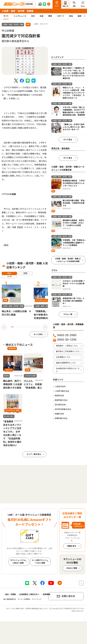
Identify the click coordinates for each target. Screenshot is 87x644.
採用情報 (47, 594)
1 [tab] (12, 327)
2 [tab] (15, 327)
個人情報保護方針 (10, 599)
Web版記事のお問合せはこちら (68, 370)
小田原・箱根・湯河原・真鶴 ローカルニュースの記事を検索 (68, 260)
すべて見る (68, 140)
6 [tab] (27, 327)
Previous (4, 327)
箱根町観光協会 (61, 400)
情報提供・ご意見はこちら (67, 346)
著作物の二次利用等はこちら (68, 351)
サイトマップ (37, 599)
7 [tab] (30, 327)
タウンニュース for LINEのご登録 (18, 562)
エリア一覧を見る (34, 454)
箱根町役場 (59, 396)
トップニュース (20, 16)
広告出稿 (29, 4)
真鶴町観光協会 (61, 418)
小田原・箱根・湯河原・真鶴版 (18, 11)
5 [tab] (24, 327)
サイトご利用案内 (24, 599)
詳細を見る (72, 546)
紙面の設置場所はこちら (66, 363)
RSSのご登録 (72, 568)
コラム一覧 (68, 314)
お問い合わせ (68, 596)
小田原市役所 (60, 387)
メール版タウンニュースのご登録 (40, 562)
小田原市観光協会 (62, 391)
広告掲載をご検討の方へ (29, 594)
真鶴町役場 (59, 414)
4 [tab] (21, 327)
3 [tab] (18, 327)
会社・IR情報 (10, 594)
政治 (71, 16)
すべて (6, 16)
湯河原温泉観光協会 (63, 409)
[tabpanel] (25, 61)
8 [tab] (33, 327)
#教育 (6, 245)
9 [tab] (35, 327)
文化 (33, 16)
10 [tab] (38, 327)
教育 (50, 16)
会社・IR (65, 6)
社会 (42, 16)
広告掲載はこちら (63, 357)
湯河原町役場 (60, 405)
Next (45, 327)
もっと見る (38, 334)
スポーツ (61, 16)
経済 (80, 16)
